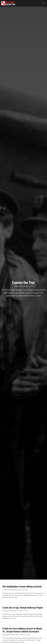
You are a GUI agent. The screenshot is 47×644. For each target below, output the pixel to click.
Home (16, 286)
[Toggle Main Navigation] (44, 3)
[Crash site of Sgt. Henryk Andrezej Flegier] (23, 614)
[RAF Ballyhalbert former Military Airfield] (23, 593)
